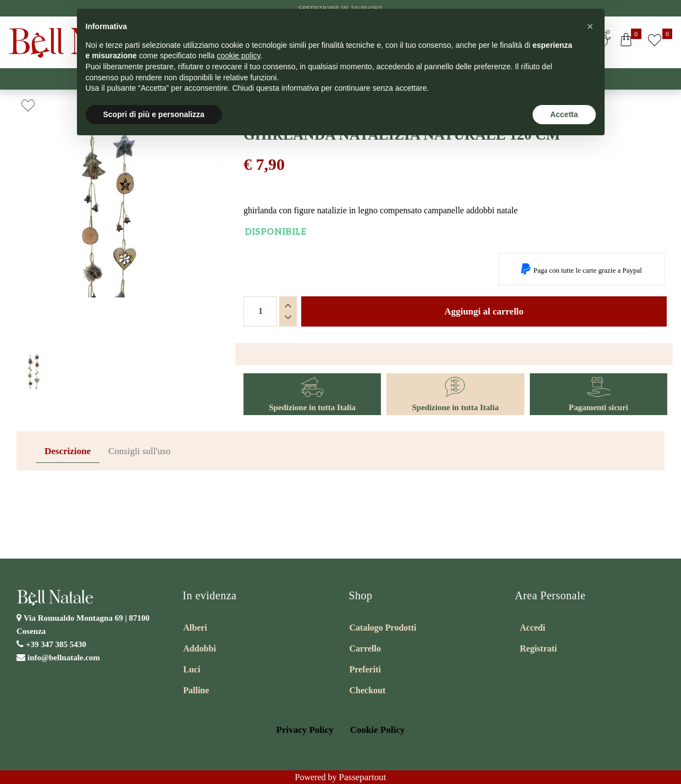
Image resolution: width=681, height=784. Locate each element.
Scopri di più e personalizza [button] (154, 114)
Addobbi (200, 648)
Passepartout (363, 777)
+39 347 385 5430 (56, 644)
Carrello (365, 648)
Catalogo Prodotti (383, 628)
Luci (192, 669)
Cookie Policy (378, 730)
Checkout (368, 690)
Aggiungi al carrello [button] (484, 311)
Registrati (539, 648)
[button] (626, 42)
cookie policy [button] (238, 56)
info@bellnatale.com (64, 658)
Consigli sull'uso (139, 451)
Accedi (533, 628)
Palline (196, 690)
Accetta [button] (564, 114)
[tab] (68, 452)
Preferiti (365, 669)
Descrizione (68, 451)
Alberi (195, 628)
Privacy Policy (305, 730)
